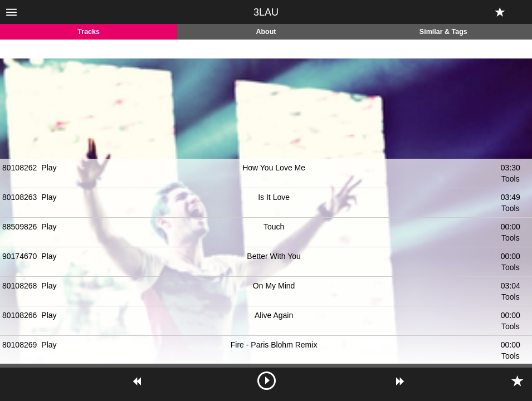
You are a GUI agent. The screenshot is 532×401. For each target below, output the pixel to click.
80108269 (19, 345)
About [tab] (266, 32)
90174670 (19, 256)
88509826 (19, 227)
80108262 (19, 168)
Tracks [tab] (89, 32)
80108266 (19, 315)
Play (49, 168)
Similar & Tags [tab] (443, 32)
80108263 (19, 197)
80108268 (19, 286)
